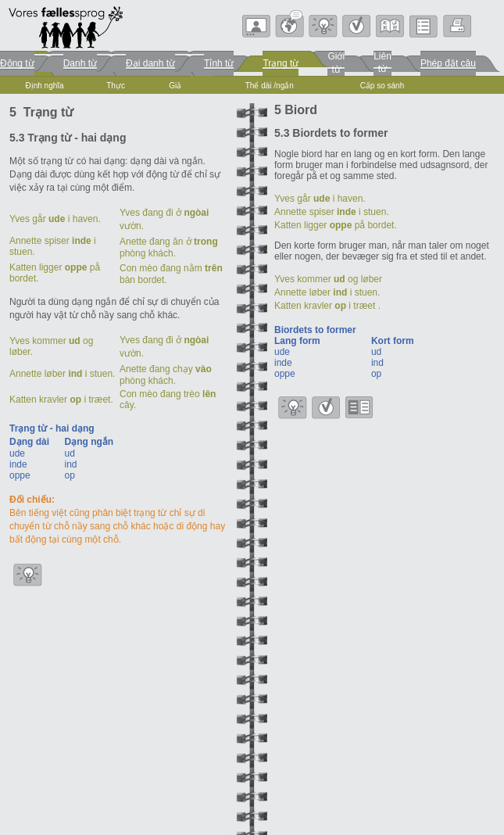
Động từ (17, 63)
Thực (116, 86)
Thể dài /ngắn (270, 86)
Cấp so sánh (382, 86)
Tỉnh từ (219, 63)
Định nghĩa (44, 86)
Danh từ (80, 63)
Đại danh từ (150, 63)
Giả (175, 86)
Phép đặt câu (448, 63)
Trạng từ (281, 63)
